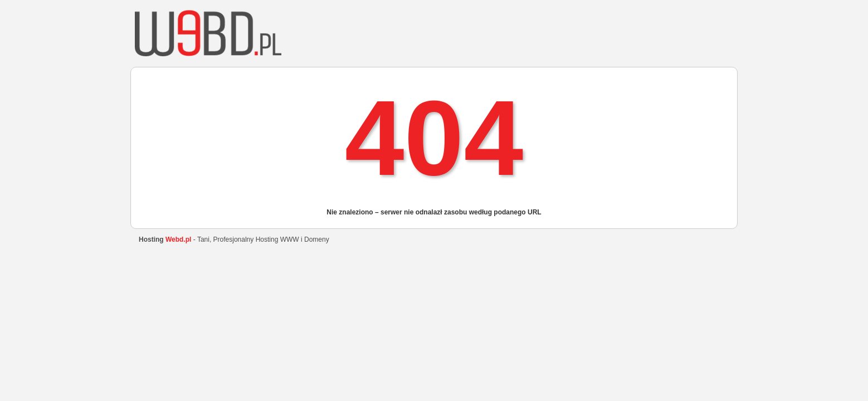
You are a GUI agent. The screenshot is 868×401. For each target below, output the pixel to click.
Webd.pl (178, 239)
